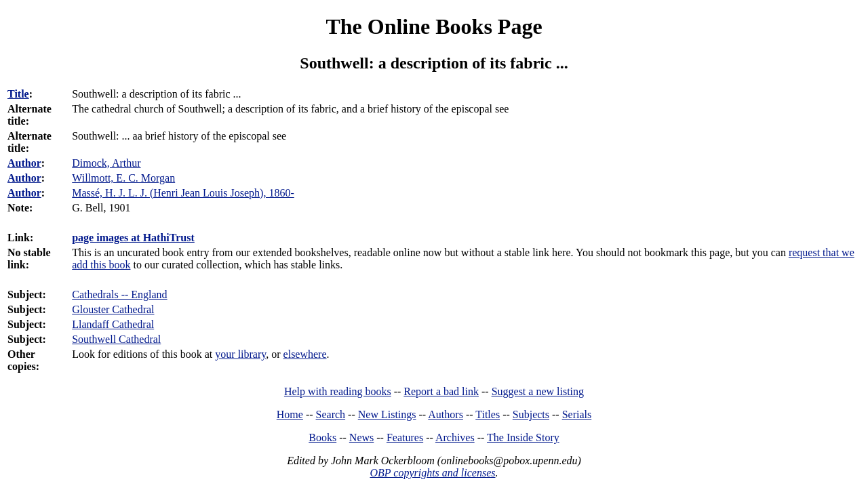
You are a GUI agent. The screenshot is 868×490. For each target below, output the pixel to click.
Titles (488, 414)
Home (290, 414)
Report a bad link (441, 391)
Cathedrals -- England (119, 294)
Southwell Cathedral (116, 339)
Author (24, 163)
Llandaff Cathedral (113, 324)
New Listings (387, 414)
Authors (446, 414)
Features (405, 437)
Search (331, 414)
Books (322, 437)
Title (18, 94)
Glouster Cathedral (113, 309)
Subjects (531, 414)
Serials (577, 414)
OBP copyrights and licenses (432, 473)
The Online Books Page (434, 26)
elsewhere (305, 354)
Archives (455, 437)
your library (240, 354)
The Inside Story (523, 437)
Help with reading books (338, 391)
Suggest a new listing (538, 391)
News (361, 437)
